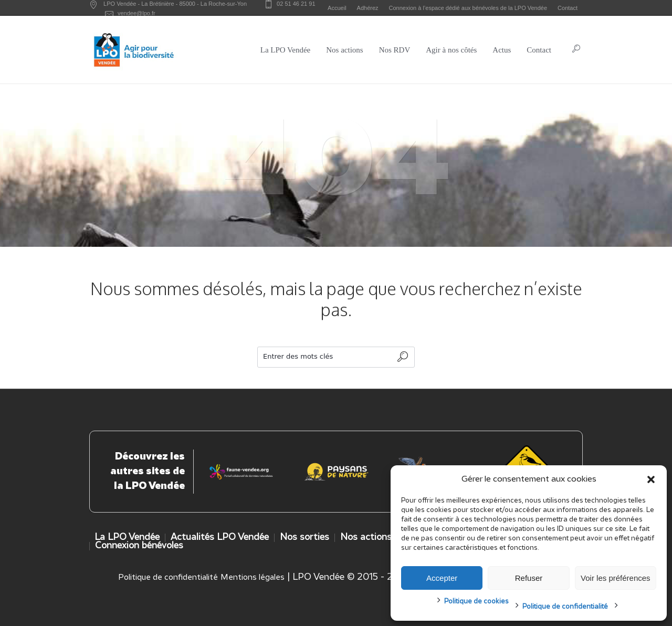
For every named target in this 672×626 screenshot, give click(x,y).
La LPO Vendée (127, 538)
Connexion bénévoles (139, 546)
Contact (568, 8)
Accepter (442, 578)
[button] (651, 479)
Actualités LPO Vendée (220, 538)
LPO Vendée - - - (175, 4)
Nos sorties (304, 538)
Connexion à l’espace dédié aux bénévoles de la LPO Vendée (468, 8)
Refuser (529, 578)
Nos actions (366, 538)
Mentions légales (253, 578)
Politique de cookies (476, 602)
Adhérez (368, 8)
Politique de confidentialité (565, 607)
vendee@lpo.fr (136, 13)
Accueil (337, 8)
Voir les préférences (616, 578)
